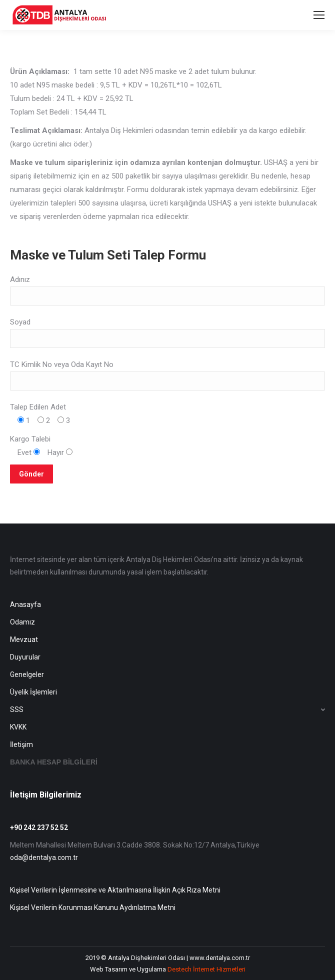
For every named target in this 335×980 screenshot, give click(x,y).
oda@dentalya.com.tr (44, 857)
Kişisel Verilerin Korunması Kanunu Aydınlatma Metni (93, 907)
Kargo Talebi (30, 439)
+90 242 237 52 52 (39, 827)
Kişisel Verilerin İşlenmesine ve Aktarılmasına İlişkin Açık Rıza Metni (115, 890)
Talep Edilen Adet (38, 407)
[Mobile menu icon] (319, 15)
